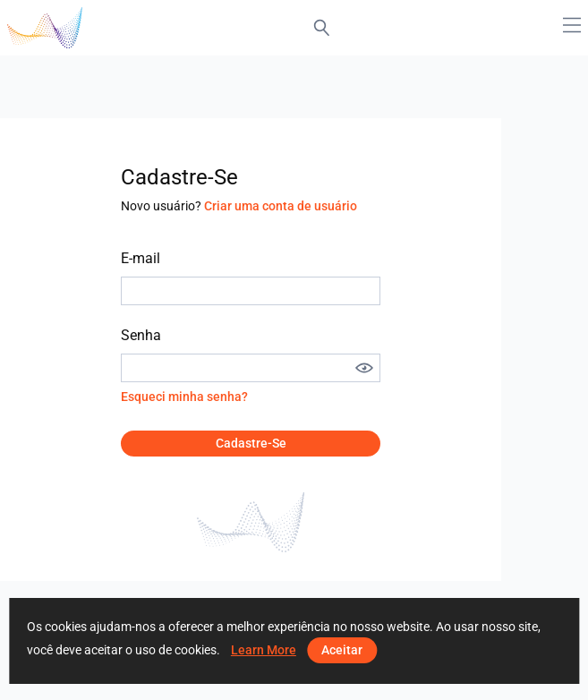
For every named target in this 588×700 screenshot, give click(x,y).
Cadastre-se (251, 443)
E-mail (141, 258)
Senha (141, 335)
